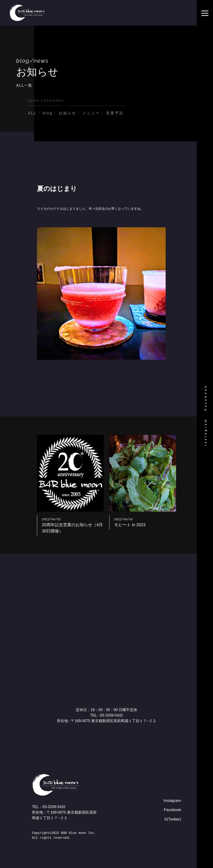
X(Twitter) (173, 819)
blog (48, 113)
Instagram (205, 432)
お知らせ (68, 113)
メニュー (91, 113)
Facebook (205, 397)
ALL (32, 113)
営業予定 (115, 113)
